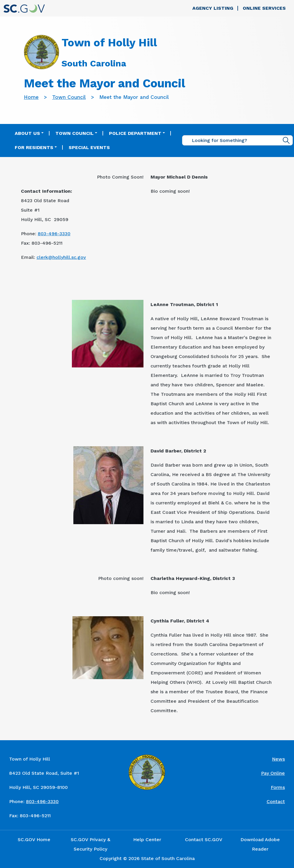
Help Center (147, 840)
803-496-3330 (54, 234)
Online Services (264, 8)
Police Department (135, 133)
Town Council (69, 97)
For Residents (34, 147)
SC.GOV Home (34, 840)
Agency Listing (213, 8)
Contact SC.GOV (204, 840)
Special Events (89, 147)
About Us (27, 133)
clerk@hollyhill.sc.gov (61, 257)
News (278, 759)
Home (31, 97)
